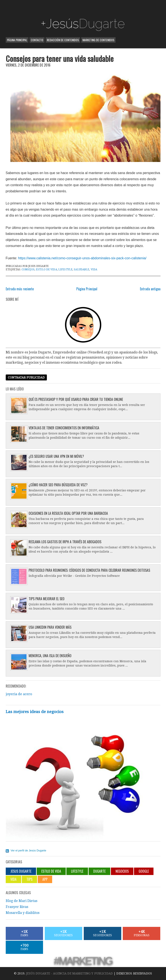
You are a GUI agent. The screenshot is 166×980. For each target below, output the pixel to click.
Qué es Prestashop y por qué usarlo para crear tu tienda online (76, 399)
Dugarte (99, 871)
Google (144, 871)
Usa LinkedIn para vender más (50, 627)
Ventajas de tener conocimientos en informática (64, 428)
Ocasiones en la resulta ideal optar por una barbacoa (68, 513)
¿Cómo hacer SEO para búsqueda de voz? (58, 485)
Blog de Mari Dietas (22, 901)
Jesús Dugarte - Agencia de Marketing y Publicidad (69, 973)
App (45, 879)
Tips (29, 879)
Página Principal (17, 40)
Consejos (28, 269)
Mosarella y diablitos (23, 913)
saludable (82, 269)
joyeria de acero (19, 694)
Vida (94, 269)
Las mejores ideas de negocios (35, 712)
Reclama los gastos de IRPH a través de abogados (65, 542)
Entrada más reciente (20, 289)
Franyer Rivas (17, 907)
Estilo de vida (46, 269)
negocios (122, 871)
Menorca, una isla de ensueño (50, 656)
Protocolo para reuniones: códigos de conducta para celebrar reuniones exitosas (89, 570)
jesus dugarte (21, 871)
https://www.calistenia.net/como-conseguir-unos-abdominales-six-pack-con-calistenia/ (82, 258)
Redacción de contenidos (63, 40)
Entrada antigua (150, 289)
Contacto (37, 40)
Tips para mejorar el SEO (47, 599)
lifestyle (65, 269)
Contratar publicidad (26, 377)
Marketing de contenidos (98, 40)
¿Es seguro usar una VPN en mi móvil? (56, 456)
